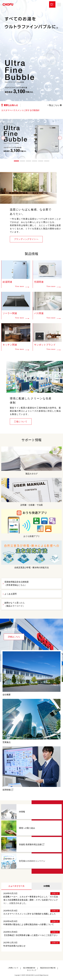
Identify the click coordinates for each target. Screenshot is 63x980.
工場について (21, 422)
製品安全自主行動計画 (48, 968)
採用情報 (31, 769)
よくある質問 (10, 594)
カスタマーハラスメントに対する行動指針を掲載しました (30, 914)
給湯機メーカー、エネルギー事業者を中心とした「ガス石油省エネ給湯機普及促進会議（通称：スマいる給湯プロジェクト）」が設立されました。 (31, 900)
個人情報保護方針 (29, 968)
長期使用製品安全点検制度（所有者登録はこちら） (17, 584)
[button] (3, 138)
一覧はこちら (54, 105)
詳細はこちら (14, 637)
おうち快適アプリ (31, 523)
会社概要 (31, 674)
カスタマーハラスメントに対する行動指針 (20, 110)
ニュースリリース (16, 886)
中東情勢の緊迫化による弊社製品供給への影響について (29, 924)
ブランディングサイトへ (26, 239)
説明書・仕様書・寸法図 (31, 492)
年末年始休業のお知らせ (14, 946)
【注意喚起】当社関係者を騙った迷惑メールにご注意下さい (31, 935)
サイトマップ (32, 970)
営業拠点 (31, 721)
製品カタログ (31, 461)
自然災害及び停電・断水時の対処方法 (31, 555)
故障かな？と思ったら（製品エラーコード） (15, 604)
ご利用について (13, 968)
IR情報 (47, 886)
